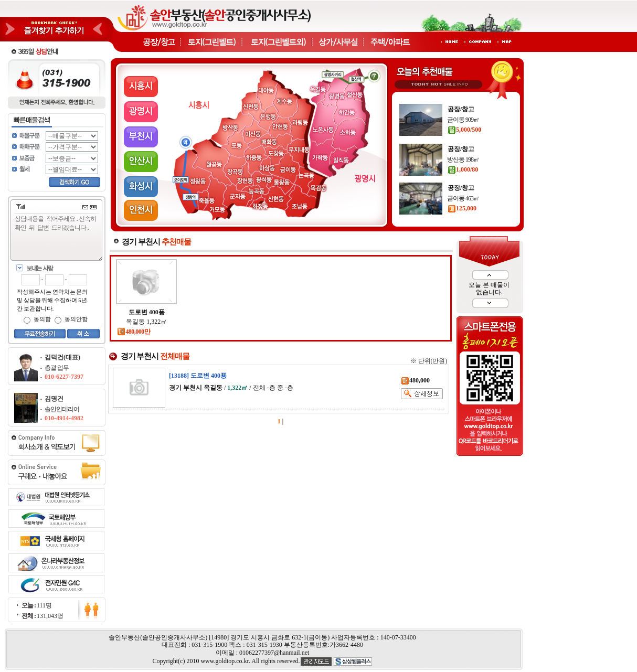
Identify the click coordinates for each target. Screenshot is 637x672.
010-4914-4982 (64, 418)
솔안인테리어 (62, 409)
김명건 (54, 399)
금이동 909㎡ (463, 152)
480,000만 (134, 332)
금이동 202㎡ (463, 113)
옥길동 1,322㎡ (146, 322)
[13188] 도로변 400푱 (198, 376)
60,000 (460, 123)
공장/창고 (461, 102)
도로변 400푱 (147, 312)
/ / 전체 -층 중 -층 (231, 388)
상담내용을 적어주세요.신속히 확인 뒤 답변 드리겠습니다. (59, 237)
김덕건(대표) (62, 357)
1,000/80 (463, 201)
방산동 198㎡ (463, 191)
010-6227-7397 (64, 377)
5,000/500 (464, 162)
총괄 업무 (57, 368)
